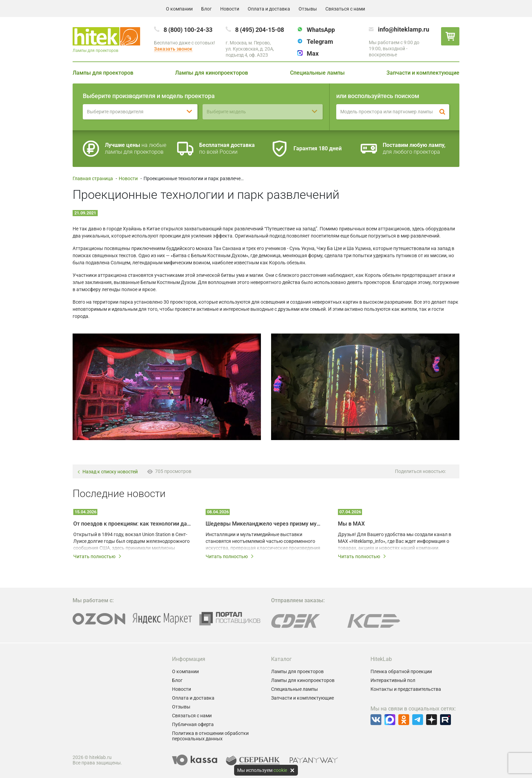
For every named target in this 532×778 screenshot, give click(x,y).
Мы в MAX (351, 524)
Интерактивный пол (393, 680)
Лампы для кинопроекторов (212, 73)
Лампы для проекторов (103, 73)
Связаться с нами (345, 9)
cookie (280, 770)
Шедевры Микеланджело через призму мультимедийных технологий (264, 524)
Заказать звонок (173, 49)
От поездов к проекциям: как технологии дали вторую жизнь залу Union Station (132, 524)
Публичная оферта (193, 724)
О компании (179, 9)
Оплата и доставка (269, 9)
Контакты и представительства (406, 689)
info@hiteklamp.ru (404, 29)
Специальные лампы (317, 73)
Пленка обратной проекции (401, 671)
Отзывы (308, 9)
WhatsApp (321, 30)
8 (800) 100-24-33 (188, 30)
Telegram (320, 42)
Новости (230, 9)
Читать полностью (98, 556)
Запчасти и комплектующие (423, 73)
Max (313, 53)
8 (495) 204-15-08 (260, 30)
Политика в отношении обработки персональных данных (210, 736)
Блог (206, 9)
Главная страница (93, 178)
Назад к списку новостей (107, 472)
